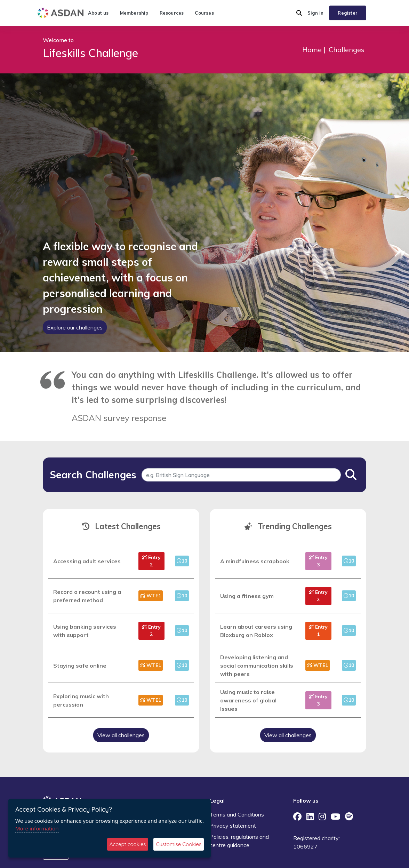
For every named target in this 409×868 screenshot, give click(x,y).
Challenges (347, 50)
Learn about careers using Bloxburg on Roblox (256, 631)
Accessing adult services (87, 561)
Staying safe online (80, 666)
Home (312, 50)
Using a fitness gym (247, 596)
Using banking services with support (85, 631)
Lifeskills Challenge (90, 53)
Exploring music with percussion (81, 700)
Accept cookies (128, 844)
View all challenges (121, 735)
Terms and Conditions (237, 814)
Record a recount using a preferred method (87, 596)
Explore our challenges (75, 327)
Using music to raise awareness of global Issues (248, 700)
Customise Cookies (179, 844)
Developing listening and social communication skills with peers (257, 666)
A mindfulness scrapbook (255, 561)
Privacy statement (233, 826)
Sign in (315, 13)
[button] (299, 13)
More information (37, 828)
